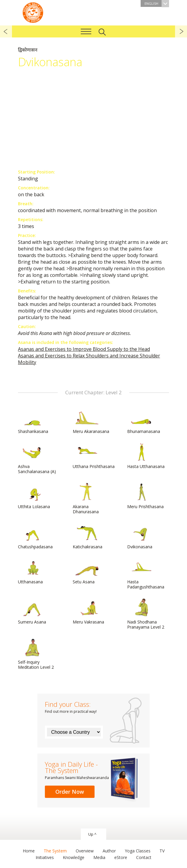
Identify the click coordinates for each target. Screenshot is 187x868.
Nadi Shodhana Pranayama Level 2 (146, 614)
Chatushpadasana (35, 536)
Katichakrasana (88, 536)
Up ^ (92, 834)
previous (6, 31)
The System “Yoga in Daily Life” (33, 12)
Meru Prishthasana (145, 496)
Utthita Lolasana (34, 496)
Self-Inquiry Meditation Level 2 (36, 654)
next (181, 31)
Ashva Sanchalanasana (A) (37, 459)
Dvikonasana (142, 536)
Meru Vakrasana (88, 612)
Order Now (70, 792)
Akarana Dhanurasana (87, 499)
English (157, 3)
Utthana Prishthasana (94, 456)
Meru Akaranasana (91, 421)
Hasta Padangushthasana (146, 574)
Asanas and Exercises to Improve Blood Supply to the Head (84, 349)
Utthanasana (32, 571)
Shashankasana (33, 421)
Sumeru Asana (32, 612)
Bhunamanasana (144, 421)
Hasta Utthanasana (146, 456)
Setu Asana (87, 571)
